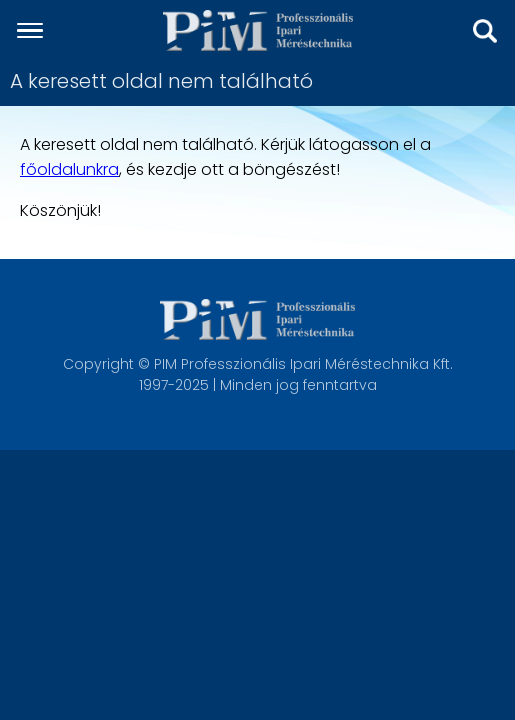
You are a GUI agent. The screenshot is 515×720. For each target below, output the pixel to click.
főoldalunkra (69, 169)
